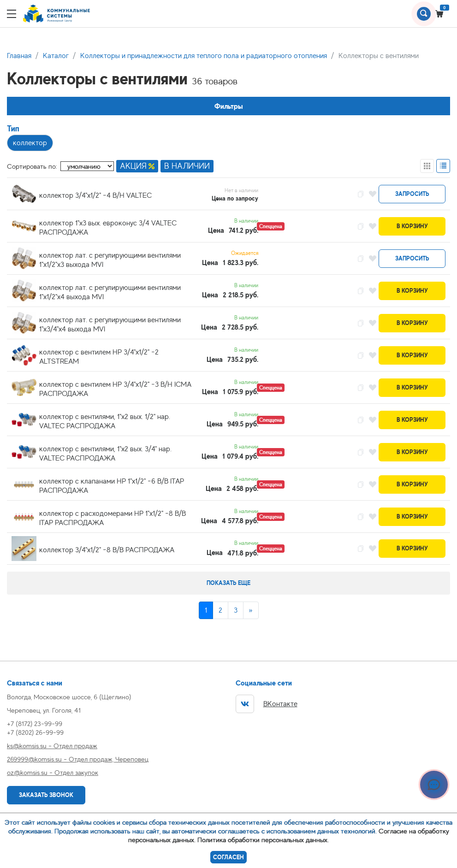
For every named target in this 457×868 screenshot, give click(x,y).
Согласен (228, 857)
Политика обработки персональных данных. (263, 840)
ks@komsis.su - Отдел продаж (52, 746)
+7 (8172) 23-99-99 (35, 723)
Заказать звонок (46, 795)
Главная (19, 56)
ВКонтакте (267, 704)
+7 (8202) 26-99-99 (35, 732)
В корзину (412, 226)
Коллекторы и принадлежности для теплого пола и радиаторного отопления (204, 56)
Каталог (56, 56)
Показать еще (228, 583)
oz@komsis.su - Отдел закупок (53, 772)
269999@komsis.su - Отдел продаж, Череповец (78, 759)
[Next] (251, 610)
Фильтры (229, 106)
